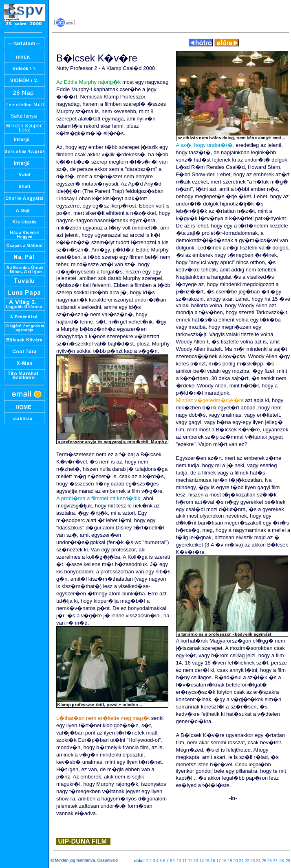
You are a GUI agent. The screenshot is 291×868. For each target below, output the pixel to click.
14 (202, 861)
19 (230, 861)
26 (270, 861)
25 (264, 861)
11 (184, 861)
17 (219, 861)
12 (190, 861)
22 (247, 861)
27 (275, 861)
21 (241, 861)
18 (224, 861)
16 (213, 861)
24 (258, 861)
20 (235, 861)
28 (281, 861)
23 (252, 861)
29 (288, 861)
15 (207, 861)
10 (179, 861)
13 (196, 861)
